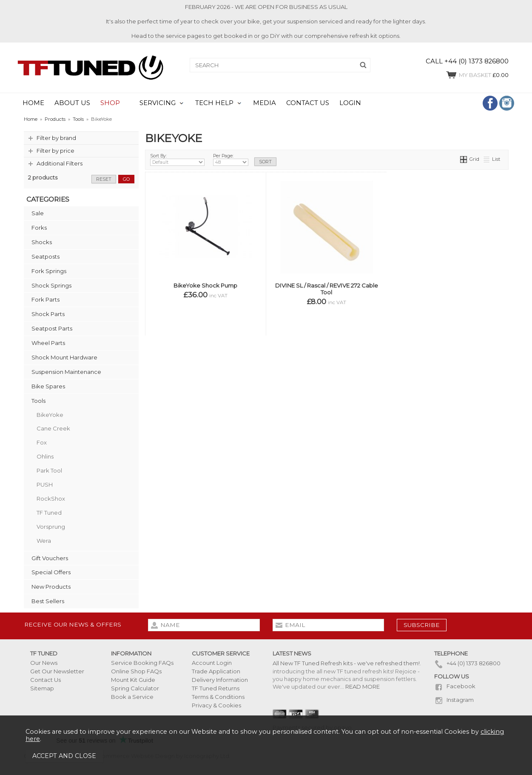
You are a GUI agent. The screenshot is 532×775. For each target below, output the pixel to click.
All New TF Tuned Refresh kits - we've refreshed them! (346, 663)
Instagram (454, 700)
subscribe (422, 625)
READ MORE (363, 687)
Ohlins (45, 456)
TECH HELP (214, 103)
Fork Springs (49, 271)
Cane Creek (53, 428)
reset (104, 179)
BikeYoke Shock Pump (205, 285)
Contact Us (46, 680)
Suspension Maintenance (66, 372)
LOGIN (350, 103)
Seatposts (46, 256)
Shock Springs (51, 285)
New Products (51, 587)
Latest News (292, 653)
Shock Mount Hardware (64, 357)
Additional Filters (60, 163)
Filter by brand (56, 138)
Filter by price (55, 151)
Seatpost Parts (52, 328)
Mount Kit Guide (133, 680)
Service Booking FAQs (142, 663)
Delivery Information (220, 680)
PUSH (45, 484)
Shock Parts (48, 314)
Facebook (455, 686)
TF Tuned (49, 513)
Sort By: (178, 160)
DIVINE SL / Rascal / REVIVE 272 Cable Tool (327, 289)
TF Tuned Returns (216, 688)
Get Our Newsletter (57, 671)
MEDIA (265, 103)
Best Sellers (48, 601)
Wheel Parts (48, 343)
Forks (39, 228)
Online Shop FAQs (136, 671)
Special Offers (51, 572)
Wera (44, 541)
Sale (38, 213)
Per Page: (231, 160)
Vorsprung (51, 527)
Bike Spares (48, 386)
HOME (33, 103)
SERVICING (158, 103)
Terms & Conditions (218, 697)
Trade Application (216, 671)
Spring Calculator (135, 688)
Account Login (212, 663)
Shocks (42, 242)
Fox (42, 442)
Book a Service (132, 697)
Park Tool (49, 470)
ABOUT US (72, 103)
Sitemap (42, 688)
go (126, 179)
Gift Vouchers (50, 558)
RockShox (51, 499)
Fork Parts (46, 299)
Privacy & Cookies (216, 705)
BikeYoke (50, 415)
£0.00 (477, 75)
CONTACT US (308, 103)
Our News (44, 663)
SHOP (110, 103)
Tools (38, 401)
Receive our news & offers (73, 624)
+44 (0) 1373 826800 (467, 663)
